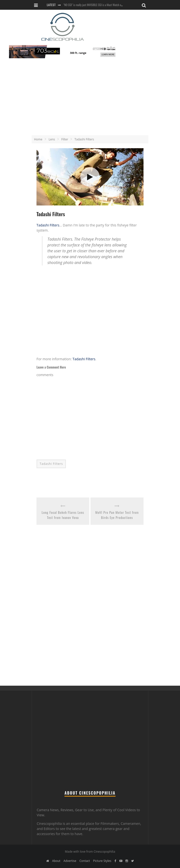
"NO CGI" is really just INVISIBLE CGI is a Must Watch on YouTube (98, 5)
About (56, 861)
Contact (85, 861)
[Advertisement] (90, 98)
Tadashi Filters (48, 225)
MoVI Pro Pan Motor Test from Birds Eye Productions (117, 515)
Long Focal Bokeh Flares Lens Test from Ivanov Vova (63, 515)
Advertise (70, 861)
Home (38, 139)
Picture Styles (102, 861)
